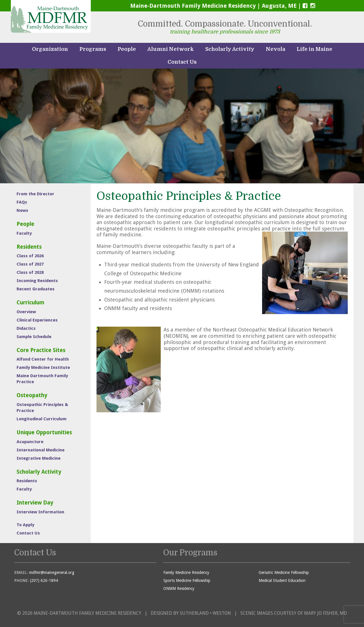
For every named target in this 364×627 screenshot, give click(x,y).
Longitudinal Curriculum (42, 419)
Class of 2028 (30, 272)
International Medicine (41, 450)
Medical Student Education (282, 580)
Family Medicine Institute (43, 367)
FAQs (22, 202)
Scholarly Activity (230, 49)
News (22, 210)
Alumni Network (171, 49)
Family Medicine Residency (186, 572)
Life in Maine (314, 49)
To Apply (25, 525)
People (127, 49)
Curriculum (30, 303)
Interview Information (40, 512)
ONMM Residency (179, 588)
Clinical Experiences (37, 320)
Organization (50, 49)
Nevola (275, 49)
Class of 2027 (30, 264)
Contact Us (182, 62)
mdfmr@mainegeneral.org (52, 572)
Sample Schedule (34, 337)
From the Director (35, 194)
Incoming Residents (37, 281)
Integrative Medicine (39, 458)
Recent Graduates (36, 289)
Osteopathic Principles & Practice (42, 408)
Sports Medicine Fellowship (187, 580)
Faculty (24, 233)
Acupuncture (30, 442)
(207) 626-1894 (44, 580)
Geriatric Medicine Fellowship (284, 572)
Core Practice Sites (41, 350)
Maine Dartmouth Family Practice (42, 379)
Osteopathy (32, 395)
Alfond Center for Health (43, 359)
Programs (93, 49)
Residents (29, 247)
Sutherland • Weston (205, 613)
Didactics (26, 328)
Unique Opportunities (44, 432)
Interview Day (35, 503)
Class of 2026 (30, 256)
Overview (26, 312)
